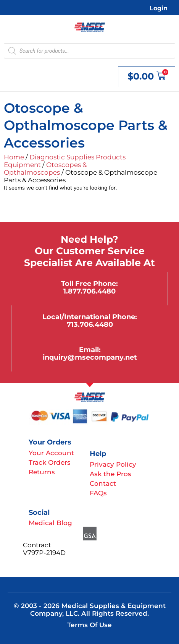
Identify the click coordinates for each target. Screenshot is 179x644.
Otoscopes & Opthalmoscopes (45, 169)
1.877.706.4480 (89, 291)
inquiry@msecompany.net (90, 357)
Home (14, 157)
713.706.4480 (90, 324)
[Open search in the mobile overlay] (89, 51)
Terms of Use (89, 625)
